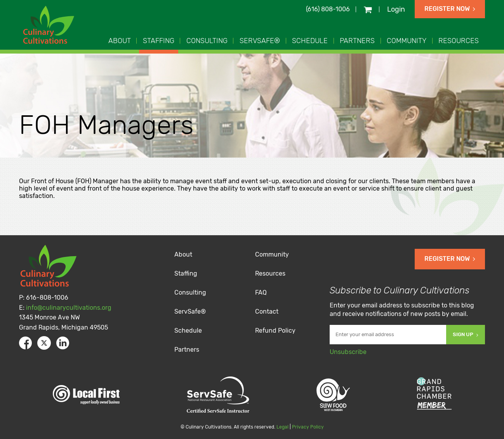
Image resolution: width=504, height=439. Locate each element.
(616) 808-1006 (328, 9)
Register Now (450, 9)
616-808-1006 (47, 298)
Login (396, 9)
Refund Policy (275, 331)
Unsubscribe (348, 352)
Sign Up (466, 334)
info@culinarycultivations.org (69, 308)
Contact (267, 311)
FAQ (261, 292)
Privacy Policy (308, 427)
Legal (282, 427)
